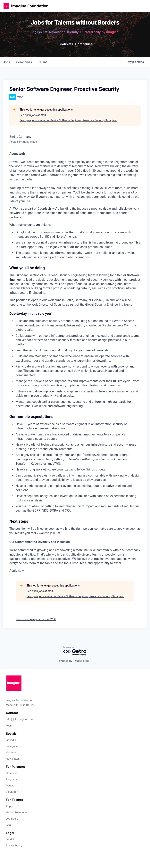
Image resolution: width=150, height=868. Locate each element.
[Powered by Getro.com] (75, 651)
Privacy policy (65, 661)
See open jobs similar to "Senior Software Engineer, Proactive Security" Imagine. (68, 120)
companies (24, 62)
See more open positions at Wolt (36, 619)
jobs (7, 62)
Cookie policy (82, 661)
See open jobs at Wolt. (33, 115)
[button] (6, 6)
